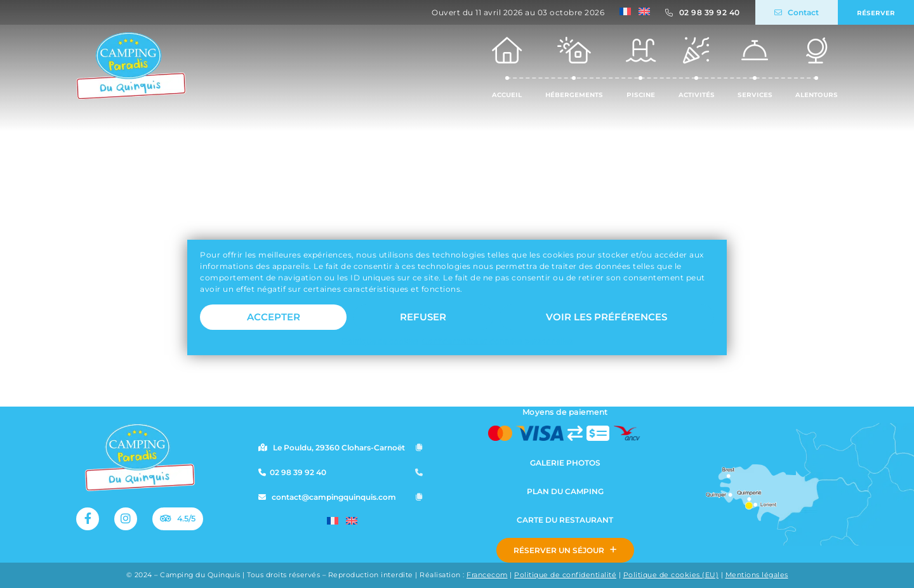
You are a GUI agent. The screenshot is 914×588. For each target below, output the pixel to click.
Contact (797, 12)
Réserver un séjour (565, 550)
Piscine (641, 67)
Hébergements (574, 67)
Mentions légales (757, 575)
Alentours (817, 67)
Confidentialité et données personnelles (497, 349)
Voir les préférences (606, 325)
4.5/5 (177, 519)
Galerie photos (565, 463)
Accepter (274, 325)
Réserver (876, 12)
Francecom (487, 575)
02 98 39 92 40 (710, 12)
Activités (697, 67)
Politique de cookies (380, 349)
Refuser (423, 325)
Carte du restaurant (565, 520)
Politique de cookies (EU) (671, 575)
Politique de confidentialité (565, 575)
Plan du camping (565, 491)
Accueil (507, 67)
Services (755, 67)
